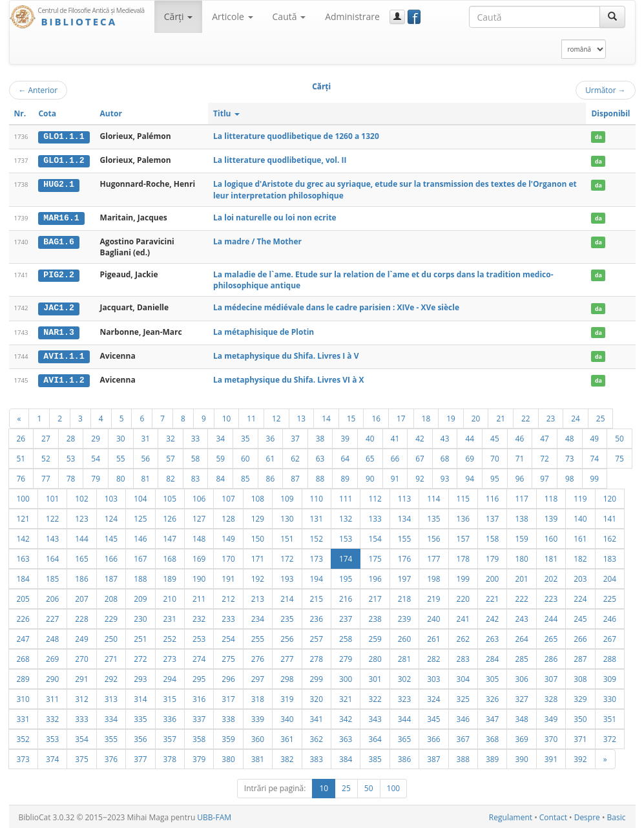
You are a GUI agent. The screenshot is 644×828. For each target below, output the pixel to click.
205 (23, 597)
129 (258, 516)
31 (146, 436)
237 (346, 617)
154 (375, 536)
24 (576, 416)
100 (23, 496)
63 (320, 456)
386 (404, 757)
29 (96, 436)
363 (346, 737)
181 (551, 557)
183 (610, 557)
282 (433, 657)
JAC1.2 (58, 307)
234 (258, 617)
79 (96, 476)
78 (71, 476)
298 (287, 677)
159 (521, 536)
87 (295, 476)
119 (580, 496)
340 (287, 717)
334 (111, 717)
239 (404, 617)
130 (287, 516)
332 (52, 717)
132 (346, 516)
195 (346, 577)
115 (463, 496)
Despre (587, 815)
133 (375, 516)
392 (580, 757)
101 (52, 496)
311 (52, 697)
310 (23, 697)
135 (433, 516)
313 (111, 697)
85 (245, 476)
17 (401, 416)
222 (521, 597)
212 (228, 597)
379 (199, 757)
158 (492, 536)
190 (199, 577)
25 (601, 416)
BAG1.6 (58, 241)
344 (404, 717)
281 (404, 657)
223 (551, 597)
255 (258, 637)
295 (199, 677)
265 (551, 637)
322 (375, 697)
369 (521, 737)
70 (495, 456)
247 (23, 637)
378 (170, 757)
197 (404, 577)
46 (520, 436)
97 (545, 476)
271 (111, 657)
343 (375, 717)
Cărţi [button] (178, 16)
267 (610, 637)
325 (463, 697)
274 (199, 657)
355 (111, 737)
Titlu (226, 113)
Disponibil (610, 113)
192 (258, 577)
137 (492, 516)
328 (551, 697)
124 (111, 516)
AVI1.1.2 (64, 379)
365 (404, 737)
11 (251, 416)
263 (492, 637)
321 (346, 697)
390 (521, 757)
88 (320, 476)
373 (23, 757)
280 (375, 657)
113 (404, 496)
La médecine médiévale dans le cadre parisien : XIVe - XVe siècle (336, 307)
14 (326, 416)
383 (317, 757)
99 (595, 476)
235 (287, 617)
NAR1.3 (58, 331)
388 (463, 757)
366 (433, 737)
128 (228, 516)
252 (170, 637)
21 (501, 416)
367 (463, 737)
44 (470, 436)
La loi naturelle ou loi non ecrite (275, 217)
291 (81, 677)
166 (111, 557)
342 (346, 717)
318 (258, 697)
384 (346, 757)
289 (23, 677)
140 (580, 516)
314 (140, 697)
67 (420, 456)
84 (220, 476)
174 (346, 557)
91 (395, 476)
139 (551, 516)
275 (228, 657)
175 (375, 557)
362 (317, 737)
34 (220, 436)
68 (445, 456)
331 (23, 717)
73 (570, 456)
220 (463, 597)
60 (245, 456)
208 (111, 597)
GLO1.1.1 (64, 136)
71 (520, 456)
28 (71, 436)
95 (495, 476)
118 (551, 496)
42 (420, 436)
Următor (605, 90)
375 (81, 757)
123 (81, 516)
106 (199, 496)
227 (52, 617)
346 (463, 717)
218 (404, 597)
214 (287, 597)
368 (492, 737)
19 (451, 416)
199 (463, 577)
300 (346, 677)
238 (375, 617)
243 (521, 617)
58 (196, 456)
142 (23, 536)
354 (81, 737)
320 (317, 697)
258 (346, 637)
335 (140, 717)
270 (81, 657)
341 (317, 717)
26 (21, 436)
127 (199, 516)
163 (23, 557)
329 (580, 697)
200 (492, 577)
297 (258, 677)
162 (610, 536)
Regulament (511, 815)
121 (23, 516)
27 (46, 436)
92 (420, 476)
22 (526, 416)
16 (376, 416)
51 (21, 456)
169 (199, 557)
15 (351, 416)
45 (495, 436)
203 (580, 577)
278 (317, 657)
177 (433, 557)
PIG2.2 (58, 274)
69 (470, 456)
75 (619, 456)
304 (463, 677)
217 (375, 597)
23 (551, 416)
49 (595, 436)
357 (170, 737)
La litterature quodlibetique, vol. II (280, 160)
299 (317, 677)
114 (433, 496)
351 (610, 717)
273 (170, 657)
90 (370, 476)
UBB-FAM (214, 815)
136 (463, 516)
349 (551, 717)
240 (433, 617)
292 (111, 677)
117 (521, 496)
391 (551, 757)
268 (23, 657)
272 (140, 657)
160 (551, 536)
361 (287, 737)
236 (317, 617)
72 (545, 456)
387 (433, 757)
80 (121, 476)
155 (404, 536)
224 (580, 597)
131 (317, 516)
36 (271, 436)
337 (199, 717)
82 (171, 476)
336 (170, 717)
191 (228, 577)
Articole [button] (232, 16)
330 (610, 697)
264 (521, 637)
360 (258, 737)
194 (317, 577)
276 (258, 657)
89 (345, 476)
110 (317, 496)
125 (140, 516)
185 (52, 577)
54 (96, 456)
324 (433, 697)
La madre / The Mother (257, 241)
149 (228, 536)
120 (610, 496)
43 (445, 436)
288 (610, 657)
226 (23, 617)
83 (196, 476)
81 (146, 476)
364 (375, 737)
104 (140, 496)
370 (551, 737)
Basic (617, 815)
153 (346, 536)
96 (520, 476)
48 (570, 436)
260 (404, 637)
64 (345, 456)
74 (595, 456)
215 (317, 597)
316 (199, 697)
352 (23, 737)
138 (521, 516)
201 (521, 577)
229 (111, 617)
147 (170, 536)
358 (199, 737)
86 (271, 476)
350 (580, 717)
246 (610, 617)
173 (317, 557)
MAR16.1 (61, 217)
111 (346, 496)
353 (52, 737)
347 (492, 717)
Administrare (352, 16)
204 (610, 577)
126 (170, 516)
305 (492, 677)
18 (426, 416)
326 (492, 697)
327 (521, 697)
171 (258, 557)
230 (140, 617)
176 (404, 557)
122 (52, 516)
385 (375, 757)
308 (580, 677)
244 (551, 617)
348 (521, 717)
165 (81, 557)
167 (140, 557)
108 (258, 496)
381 (258, 757)
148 (199, 536)
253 (199, 637)
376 (111, 757)
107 (228, 496)
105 (170, 496)
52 (46, 456)
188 (140, 577)
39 (345, 436)
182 (580, 557)
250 (111, 637)
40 (370, 436)
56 (146, 456)
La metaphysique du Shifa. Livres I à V (286, 355)
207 (81, 597)
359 (228, 737)
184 (23, 577)
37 (295, 436)
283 (463, 657)
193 (287, 577)
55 (121, 456)
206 (52, 597)
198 (433, 577)
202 (551, 577)
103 (111, 496)
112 (375, 496)
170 (228, 557)
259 (375, 637)
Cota (47, 113)
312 (81, 697)
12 (276, 416)
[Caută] (612, 17)
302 (404, 677)
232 (199, 617)
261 (433, 637)
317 (228, 697)
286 (551, 657)
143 (52, 536)
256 (287, 637)
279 (346, 657)
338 (228, 717)
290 (52, 677)
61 (271, 456)
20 (476, 416)
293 (140, 677)
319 (287, 697)
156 (433, 536)
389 (492, 757)
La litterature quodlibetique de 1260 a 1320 (296, 136)
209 (140, 597)
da (598, 137)
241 (463, 617)
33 (196, 436)
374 (52, 757)
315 (170, 697)
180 (521, 557)
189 (170, 577)
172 (287, 557)
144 (81, 536)
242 (492, 617)
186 (81, 577)
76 (21, 476)
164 (52, 557)
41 (395, 436)
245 (580, 617)
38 (320, 436)
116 (492, 496)
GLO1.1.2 (64, 160)
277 (287, 657)
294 (170, 677)
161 (580, 536)
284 (492, 657)
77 (46, 476)
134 (404, 516)
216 (346, 597)
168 (170, 557)
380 (228, 757)
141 (610, 516)
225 (610, 597)
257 (317, 637)
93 (445, 476)
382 (287, 757)
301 (375, 677)
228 (81, 617)
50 (619, 436)
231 (170, 617)
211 (199, 597)
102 (81, 496)
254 (228, 637)
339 (258, 717)
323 (404, 697)
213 (258, 597)
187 (111, 577)
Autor (111, 113)
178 (463, 557)
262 (463, 637)
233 (228, 617)
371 (580, 737)
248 (52, 637)
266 (580, 637)
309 (610, 677)
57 (171, 456)
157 (463, 536)
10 (227, 416)
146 (140, 536)
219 (433, 597)
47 (545, 436)
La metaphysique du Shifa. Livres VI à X (288, 378)
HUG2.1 (58, 184)
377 (140, 757)
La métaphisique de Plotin (264, 331)
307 (551, 677)
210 (170, 597)
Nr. (20, 113)
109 (287, 496)
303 (433, 677)
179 (492, 557)
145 (111, 536)
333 (81, 717)
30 (121, 436)
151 (287, 536)
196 (375, 577)
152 (317, 536)
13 (302, 416)
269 (52, 657)
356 (140, 737)
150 (258, 536)
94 (470, 476)
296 (228, 677)
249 (81, 637)
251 (140, 637)
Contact (553, 815)
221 (492, 597)
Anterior (38, 90)
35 (245, 436)
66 (395, 456)
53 (71, 456)
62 (295, 456)
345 (433, 717)
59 (220, 456)
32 (171, 436)
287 (580, 657)
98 (570, 476)
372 (610, 737)
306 (521, 677)
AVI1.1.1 (64, 355)
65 (370, 456)
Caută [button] (289, 16)
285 (521, 657)
